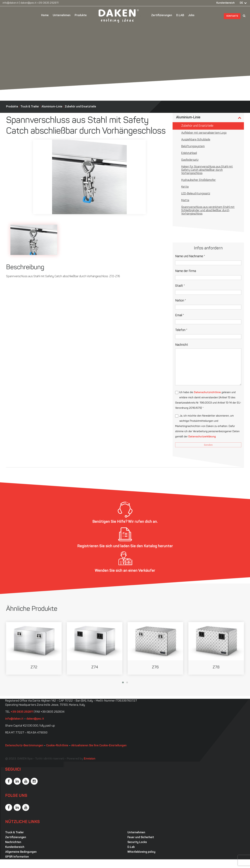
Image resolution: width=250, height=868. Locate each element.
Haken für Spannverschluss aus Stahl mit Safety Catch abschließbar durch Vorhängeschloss (207, 170)
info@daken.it (11, 3)
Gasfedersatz (190, 160)
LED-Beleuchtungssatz (196, 194)
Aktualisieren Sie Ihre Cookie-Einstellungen (99, 746)
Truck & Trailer (30, 107)
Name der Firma (186, 271)
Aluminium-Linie (52, 107)
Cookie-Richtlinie (57, 746)
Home (45, 15)
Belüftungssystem (193, 146)
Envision (90, 759)
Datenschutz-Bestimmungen (24, 746)
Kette (185, 187)
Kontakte (232, 16)
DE (241, 3)
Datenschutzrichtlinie (207, 393)
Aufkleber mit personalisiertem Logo (204, 133)
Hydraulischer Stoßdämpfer (199, 180)
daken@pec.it (28, 3)
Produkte (81, 15)
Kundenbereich (226, 3)
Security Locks (137, 842)
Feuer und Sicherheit (141, 837)
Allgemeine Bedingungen (21, 852)
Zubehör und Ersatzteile (80, 107)
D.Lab (131, 847)
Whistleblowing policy (141, 852)
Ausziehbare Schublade (196, 140)
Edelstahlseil (189, 153)
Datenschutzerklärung (202, 437)
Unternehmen (62, 15)
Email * (180, 315)
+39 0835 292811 (48, 3)
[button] (123, 682)
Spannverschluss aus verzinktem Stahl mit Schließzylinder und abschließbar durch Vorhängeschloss (208, 211)
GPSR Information (17, 857)
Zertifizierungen (162, 15)
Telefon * (181, 330)
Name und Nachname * (190, 256)
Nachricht (182, 345)
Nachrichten (13, 842)
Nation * (181, 301)
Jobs (191, 15)
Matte (185, 200)
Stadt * (180, 286)
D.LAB (180, 15)
